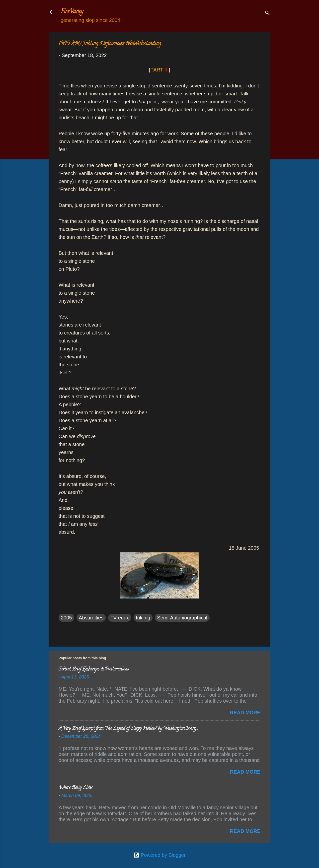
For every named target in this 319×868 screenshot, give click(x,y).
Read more (245, 713)
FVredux (120, 618)
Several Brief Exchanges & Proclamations (94, 669)
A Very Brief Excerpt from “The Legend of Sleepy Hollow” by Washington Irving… (128, 729)
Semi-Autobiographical (182, 618)
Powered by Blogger (159, 855)
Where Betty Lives (76, 788)
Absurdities (91, 618)
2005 (66, 618)
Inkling (143, 618)
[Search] (267, 14)
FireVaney (72, 12)
